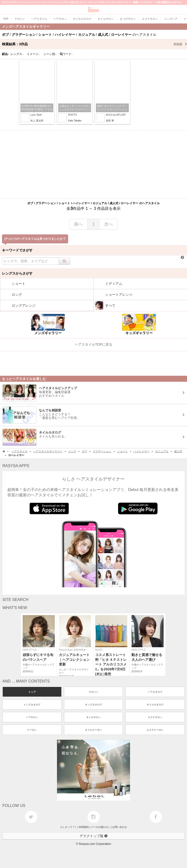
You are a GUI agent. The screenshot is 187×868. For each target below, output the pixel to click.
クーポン (32, 730)
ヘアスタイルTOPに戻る (94, 344)
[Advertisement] (93, 165)
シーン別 (50, 54)
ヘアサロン (32, 717)
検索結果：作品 (94, 44)
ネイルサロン (93, 717)
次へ (109, 224)
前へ (78, 224)
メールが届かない (101, 827)
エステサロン (155, 717)
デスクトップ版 (93, 836)
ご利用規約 (83, 827)
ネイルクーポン (93, 730)
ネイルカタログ (155, 705)
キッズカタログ (93, 705)
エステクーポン (155, 730)
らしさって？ (67, 827)
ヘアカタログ (155, 692)
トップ (32, 692)
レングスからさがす (17, 273)
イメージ (33, 54)
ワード (66, 54)
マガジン (93, 692)
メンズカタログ (32, 705)
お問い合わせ (120, 827)
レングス (17, 54)
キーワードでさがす (17, 250)
